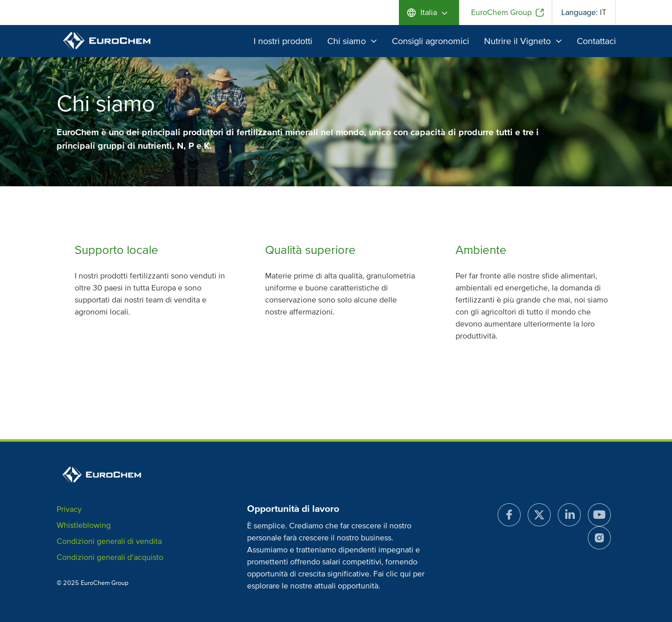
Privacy (69, 509)
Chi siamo (352, 41)
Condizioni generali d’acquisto (110, 557)
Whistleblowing (84, 525)
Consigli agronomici (430, 41)
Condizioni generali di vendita (109, 541)
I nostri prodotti (283, 41)
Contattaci (596, 41)
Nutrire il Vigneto (523, 41)
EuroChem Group (501, 13)
